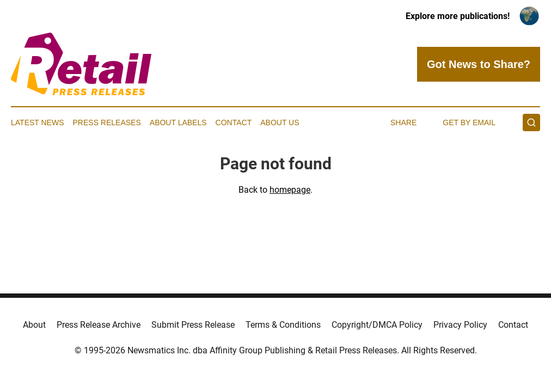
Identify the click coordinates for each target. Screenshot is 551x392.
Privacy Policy (460, 325)
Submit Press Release (193, 325)
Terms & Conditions (283, 325)
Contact (234, 122)
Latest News (38, 122)
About (34, 325)
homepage (290, 190)
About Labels (178, 122)
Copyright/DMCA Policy (377, 325)
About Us (280, 122)
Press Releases (107, 122)
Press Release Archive (99, 325)
